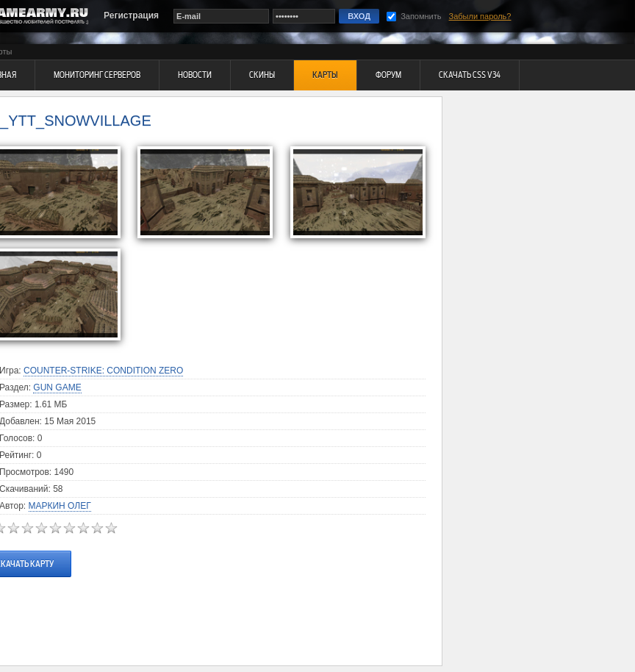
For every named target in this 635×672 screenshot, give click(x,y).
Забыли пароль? (480, 16)
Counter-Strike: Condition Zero (103, 371)
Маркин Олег (60, 506)
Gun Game (57, 387)
